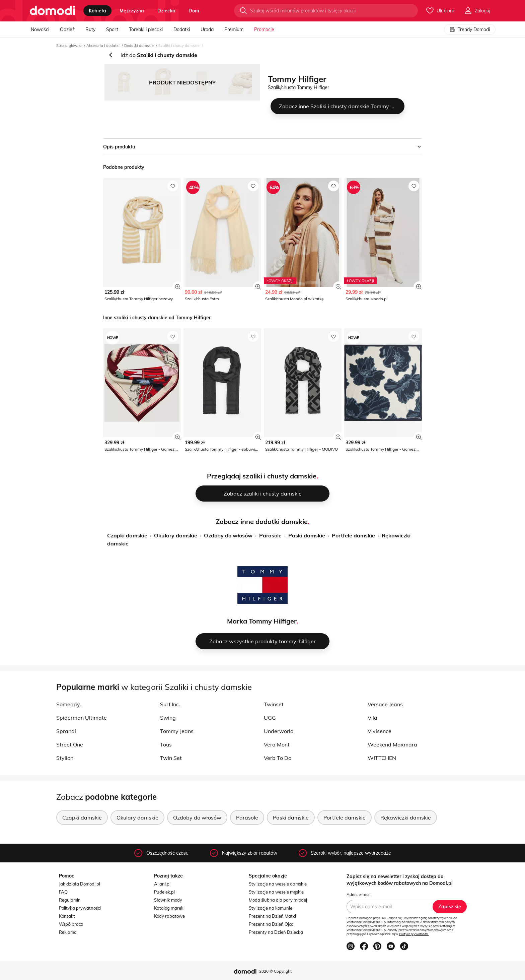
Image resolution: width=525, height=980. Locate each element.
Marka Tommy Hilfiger (262, 621)
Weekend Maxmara (392, 744)
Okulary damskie (176, 535)
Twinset (274, 704)
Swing (168, 718)
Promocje (264, 29)
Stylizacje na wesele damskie (278, 884)
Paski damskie (307, 535)
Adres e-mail (359, 894)
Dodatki (182, 29)
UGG (270, 718)
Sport (112, 29)
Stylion (65, 758)
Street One (70, 744)
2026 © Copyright (275, 971)
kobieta (97, 11)
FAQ (63, 892)
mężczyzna (132, 11)
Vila (372, 718)
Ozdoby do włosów (228, 535)
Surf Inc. (170, 704)
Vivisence (380, 731)
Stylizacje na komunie (271, 908)
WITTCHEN (382, 758)
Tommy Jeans (177, 731)
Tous (166, 744)
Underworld (279, 731)
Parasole (270, 535)
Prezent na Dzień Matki (272, 916)
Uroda (207, 29)
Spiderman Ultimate (82, 718)
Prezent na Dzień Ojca (271, 924)
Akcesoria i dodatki (103, 46)
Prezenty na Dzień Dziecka (276, 932)
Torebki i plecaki (146, 29)
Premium (234, 29)
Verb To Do (278, 758)
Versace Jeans (385, 704)
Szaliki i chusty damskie (179, 46)
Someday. (69, 704)
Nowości (40, 29)
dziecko (166, 11)
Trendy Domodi (470, 29)
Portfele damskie (353, 535)
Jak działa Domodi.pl (80, 884)
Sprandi (66, 731)
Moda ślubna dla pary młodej (278, 900)
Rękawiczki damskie (406, 818)
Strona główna (69, 46)
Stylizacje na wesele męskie (276, 892)
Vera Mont (277, 744)
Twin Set (171, 758)
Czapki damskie (127, 535)
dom (194, 11)
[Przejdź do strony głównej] (52, 11)
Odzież (67, 29)
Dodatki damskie (139, 46)
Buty (90, 29)
